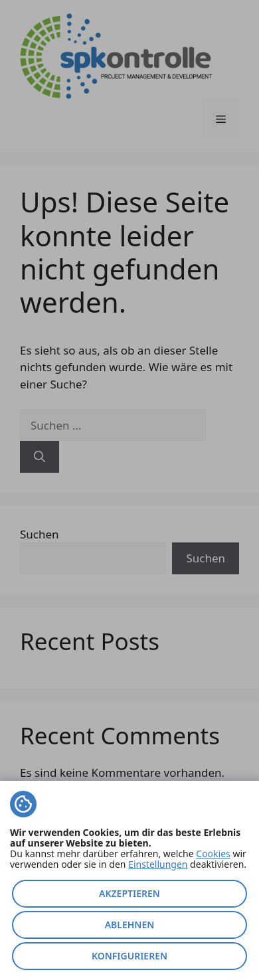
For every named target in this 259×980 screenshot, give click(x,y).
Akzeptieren (129, 893)
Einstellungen (158, 864)
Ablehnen (130, 925)
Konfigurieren (129, 956)
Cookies (213, 854)
